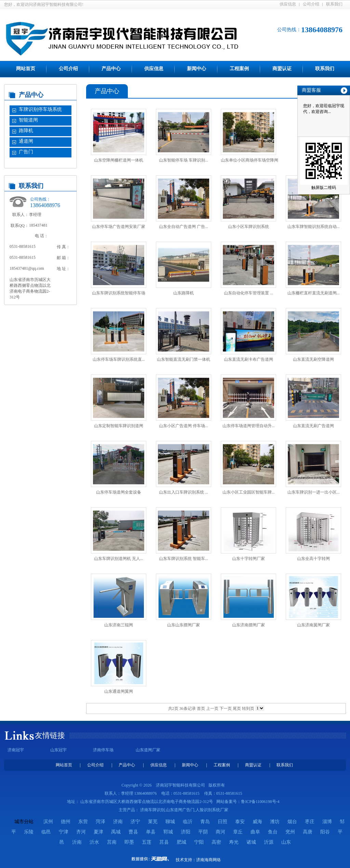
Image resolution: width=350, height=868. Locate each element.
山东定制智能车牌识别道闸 (119, 426)
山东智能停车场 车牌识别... (184, 160)
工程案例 (239, 69)
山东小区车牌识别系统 (248, 227)
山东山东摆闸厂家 (184, 625)
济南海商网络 (208, 860)
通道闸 (26, 141)
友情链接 (50, 735)
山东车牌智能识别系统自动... (314, 227)
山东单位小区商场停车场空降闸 (250, 160)
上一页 (212, 709)
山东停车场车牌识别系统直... (119, 359)
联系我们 (334, 4)
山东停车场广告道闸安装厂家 (119, 227)
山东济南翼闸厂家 (313, 625)
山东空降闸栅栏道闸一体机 (119, 160)
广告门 (26, 152)
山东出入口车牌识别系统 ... (184, 492)
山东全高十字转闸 (313, 559)
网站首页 (26, 69)
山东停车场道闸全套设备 (119, 492)
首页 (201, 709)
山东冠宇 (58, 750)
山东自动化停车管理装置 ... (248, 293)
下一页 (226, 709)
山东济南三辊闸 (119, 625)
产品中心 (111, 69)
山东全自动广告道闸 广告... (184, 227)
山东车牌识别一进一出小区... (314, 492)
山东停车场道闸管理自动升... (249, 426)
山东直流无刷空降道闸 (313, 359)
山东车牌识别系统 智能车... (184, 559)
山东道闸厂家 (148, 750)
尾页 (237, 709)
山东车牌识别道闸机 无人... (119, 559)
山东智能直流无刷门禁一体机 (184, 359)
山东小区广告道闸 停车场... (184, 426)
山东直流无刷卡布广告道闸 (248, 359)
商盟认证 (282, 69)
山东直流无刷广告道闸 (313, 426)
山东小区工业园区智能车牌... (249, 492)
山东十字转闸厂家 (248, 559)
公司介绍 (311, 4)
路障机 (26, 131)
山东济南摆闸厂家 (248, 625)
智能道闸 (28, 120)
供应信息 (288, 4)
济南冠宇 (16, 750)
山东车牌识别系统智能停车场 (119, 293)
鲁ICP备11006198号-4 (260, 802)
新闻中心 (197, 69)
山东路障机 (184, 293)
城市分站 (24, 822)
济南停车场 (103, 750)
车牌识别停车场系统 (40, 109)
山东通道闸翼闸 (119, 691)
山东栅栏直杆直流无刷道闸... (314, 293)
